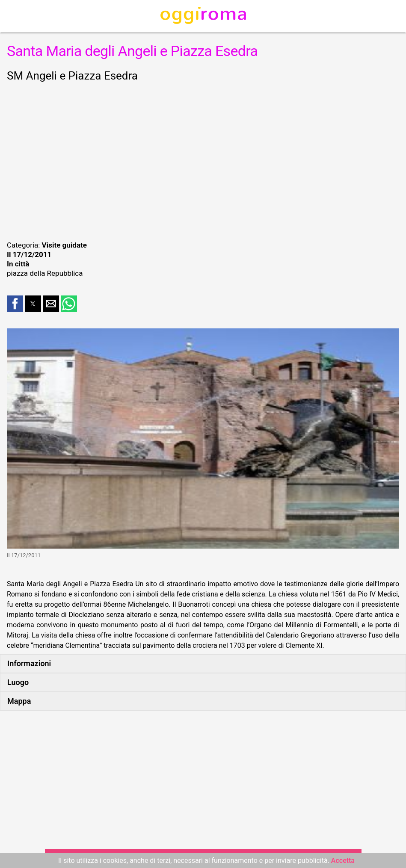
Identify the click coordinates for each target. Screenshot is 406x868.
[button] (15, 304)
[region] (203, 160)
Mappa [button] (19, 701)
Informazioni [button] (29, 663)
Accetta (343, 861)
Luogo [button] (18, 682)
